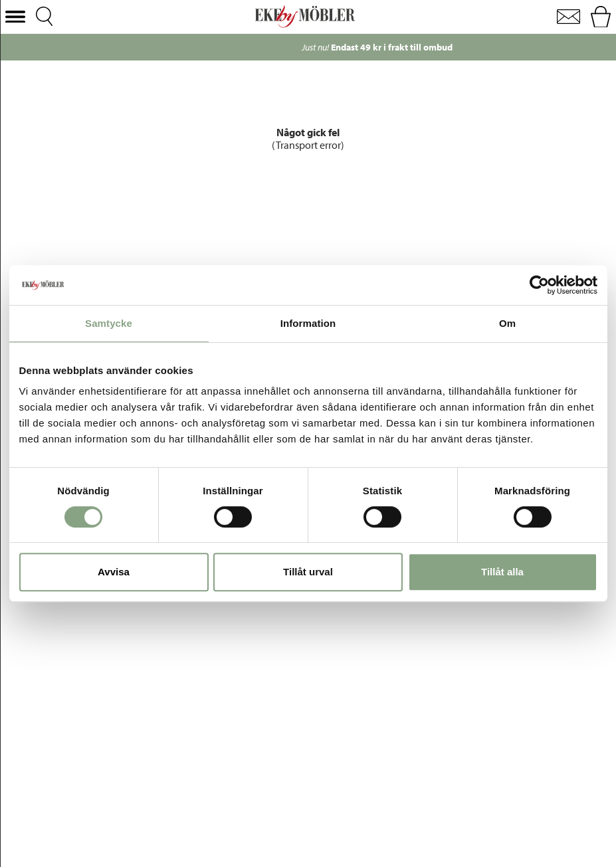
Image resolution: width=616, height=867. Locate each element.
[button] (15, 17)
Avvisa (114, 572)
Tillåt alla (502, 572)
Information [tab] (308, 323)
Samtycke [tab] (109, 323)
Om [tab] (507, 323)
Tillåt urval (308, 572)
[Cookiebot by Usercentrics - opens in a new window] (539, 285)
